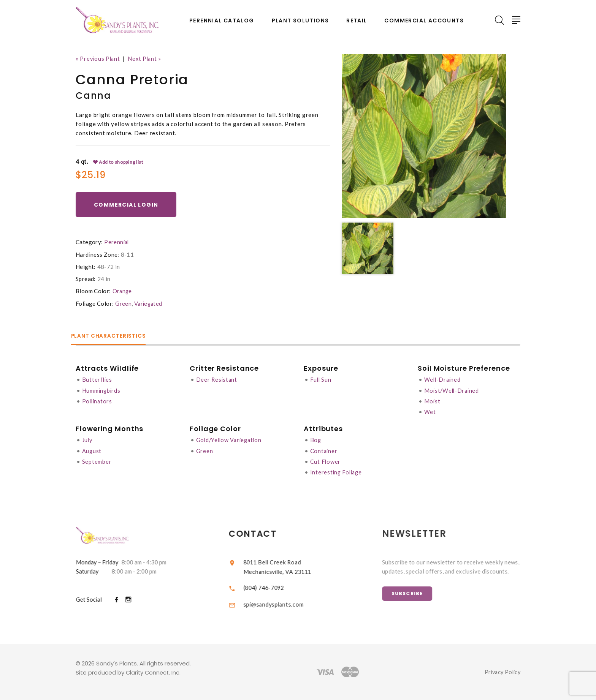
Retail (357, 21)
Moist (433, 401)
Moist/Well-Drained (453, 391)
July (88, 440)
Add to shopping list (119, 162)
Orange (123, 292)
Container (324, 451)
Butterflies (97, 380)
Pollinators (98, 401)
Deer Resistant (217, 380)
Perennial (117, 243)
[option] (424, 136)
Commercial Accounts (424, 21)
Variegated (149, 304)
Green (123, 304)
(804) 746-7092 (273, 587)
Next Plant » (147, 58)
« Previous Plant (99, 58)
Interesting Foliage (337, 472)
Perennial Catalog (222, 21)
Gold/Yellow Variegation (231, 440)
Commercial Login (128, 205)
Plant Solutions (300, 21)
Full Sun (321, 380)
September (97, 461)
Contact (261, 533)
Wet (430, 412)
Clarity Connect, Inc (154, 672)
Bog (316, 440)
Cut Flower (326, 461)
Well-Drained (443, 380)
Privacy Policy (501, 672)
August (92, 451)
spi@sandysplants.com (281, 604)
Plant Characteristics (114, 337)
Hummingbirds (102, 391)
